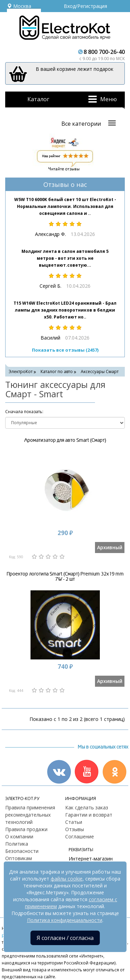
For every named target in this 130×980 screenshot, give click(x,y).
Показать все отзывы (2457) (65, 350)
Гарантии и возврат (89, 815)
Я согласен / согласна (65, 938)
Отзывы (75, 829)
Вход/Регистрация (85, 6)
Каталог (38, 99)
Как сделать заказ (87, 807)
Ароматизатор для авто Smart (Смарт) (65, 440)
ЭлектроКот (21, 372)
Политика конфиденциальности (65, 920)
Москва (19, 6)
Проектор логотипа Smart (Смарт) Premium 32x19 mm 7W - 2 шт (65, 577)
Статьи (74, 822)
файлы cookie (67, 879)
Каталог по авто (57, 372)
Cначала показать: (24, 412)
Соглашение (80, 836)
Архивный (110, 547)
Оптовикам (19, 858)
